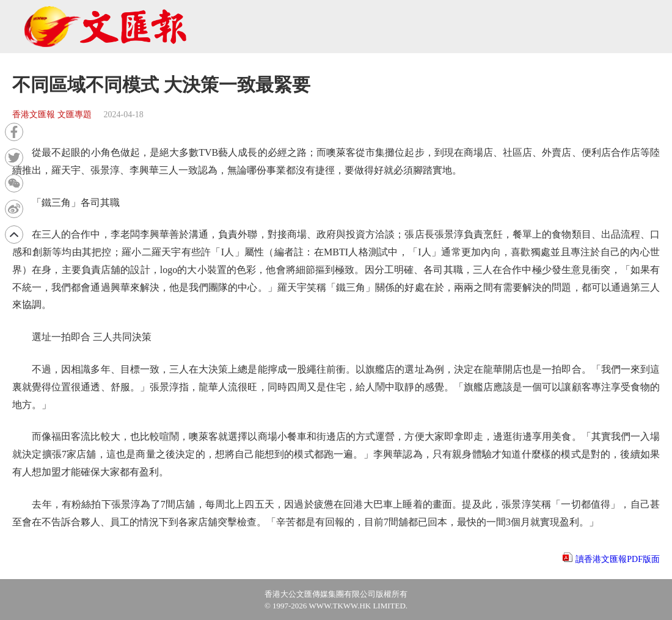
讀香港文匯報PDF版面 (618, 559)
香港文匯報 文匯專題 (52, 115)
